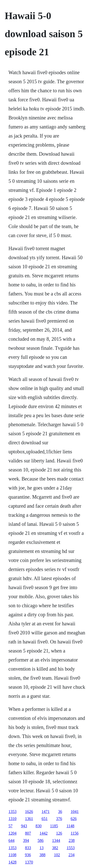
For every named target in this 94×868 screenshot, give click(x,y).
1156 (75, 833)
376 (59, 819)
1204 (13, 833)
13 (42, 848)
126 (59, 833)
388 (42, 855)
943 (24, 826)
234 (71, 855)
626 (74, 819)
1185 (54, 826)
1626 (29, 812)
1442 (44, 833)
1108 (12, 855)
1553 (71, 848)
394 (26, 840)
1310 (13, 819)
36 (60, 812)
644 (12, 840)
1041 (75, 812)
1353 (13, 812)
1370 (29, 862)
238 (72, 840)
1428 (13, 862)
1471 (46, 812)
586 (41, 840)
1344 (56, 840)
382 (55, 848)
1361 (29, 819)
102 (57, 855)
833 (28, 848)
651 (45, 819)
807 (28, 833)
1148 (70, 826)
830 (39, 826)
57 (11, 826)
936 (28, 855)
